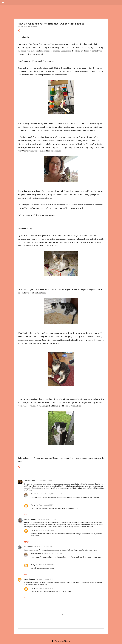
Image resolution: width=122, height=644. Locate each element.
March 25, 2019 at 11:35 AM (47, 519)
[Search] (9, 3)
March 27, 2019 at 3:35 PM (45, 588)
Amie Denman (30, 579)
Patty (33, 505)
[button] (19, 31)
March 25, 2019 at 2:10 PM (43, 547)
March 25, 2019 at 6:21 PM (53, 554)
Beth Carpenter (30, 519)
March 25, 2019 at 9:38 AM (53, 494)
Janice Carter (29, 481)
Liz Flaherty (29, 547)
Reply (26, 515)
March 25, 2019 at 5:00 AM (44, 481)
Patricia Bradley (37, 494)
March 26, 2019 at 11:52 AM (45, 505)
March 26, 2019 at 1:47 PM (45, 579)
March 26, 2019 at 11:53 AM (45, 530)
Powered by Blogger (61, 641)
